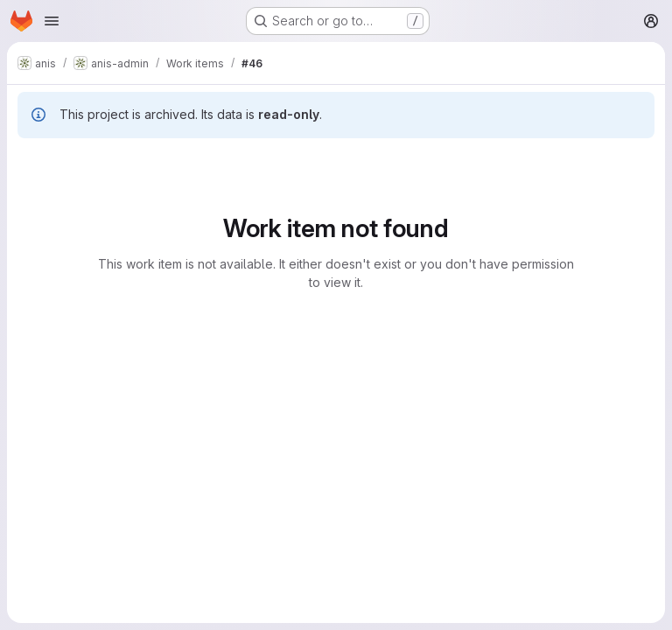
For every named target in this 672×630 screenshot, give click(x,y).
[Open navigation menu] (52, 21)
